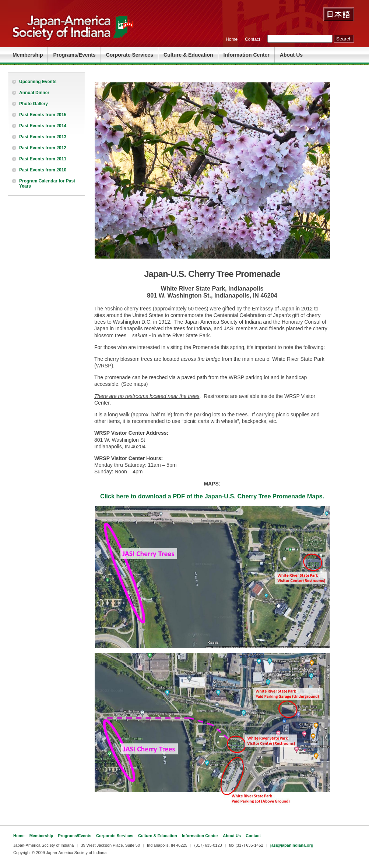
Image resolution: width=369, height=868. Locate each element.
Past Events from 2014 (43, 126)
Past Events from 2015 (43, 115)
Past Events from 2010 (43, 170)
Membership (28, 55)
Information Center (247, 55)
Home (232, 39)
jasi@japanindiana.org (292, 845)
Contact (252, 39)
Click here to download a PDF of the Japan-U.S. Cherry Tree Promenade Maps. (212, 496)
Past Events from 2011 (43, 159)
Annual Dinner (34, 93)
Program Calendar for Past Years (47, 184)
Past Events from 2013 (43, 137)
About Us (291, 55)
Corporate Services (130, 55)
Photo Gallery (34, 104)
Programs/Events (74, 55)
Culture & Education (188, 55)
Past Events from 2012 (43, 148)
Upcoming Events (38, 82)
